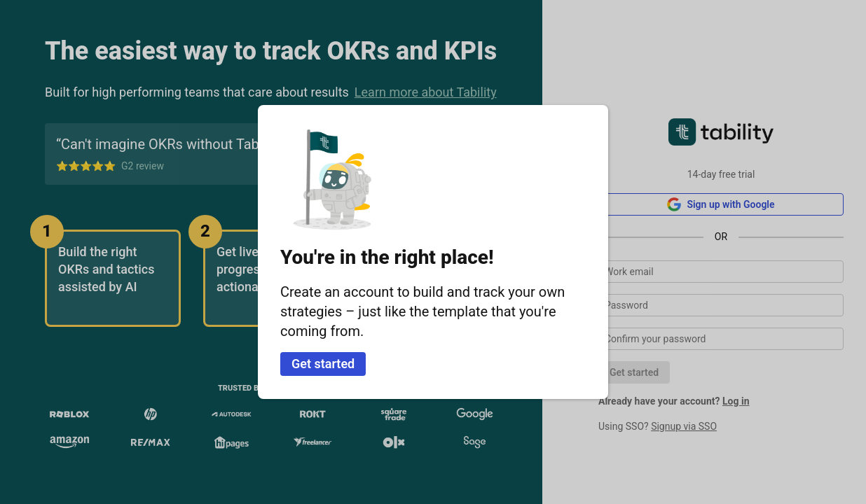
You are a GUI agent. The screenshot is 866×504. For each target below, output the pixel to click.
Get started (323, 364)
